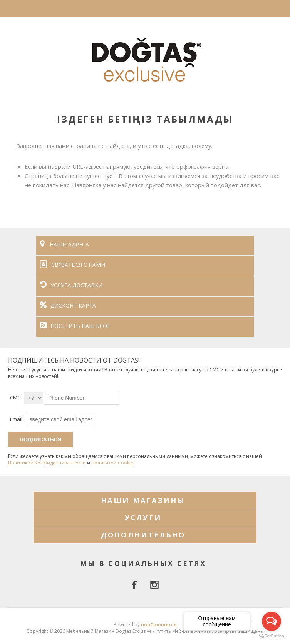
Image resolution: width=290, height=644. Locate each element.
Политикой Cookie (112, 463)
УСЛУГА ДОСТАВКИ (71, 285)
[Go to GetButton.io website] (272, 636)
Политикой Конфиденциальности (47, 463)
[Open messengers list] (272, 621)
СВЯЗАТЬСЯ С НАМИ (73, 265)
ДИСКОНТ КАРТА (68, 305)
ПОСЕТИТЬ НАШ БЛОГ (75, 326)
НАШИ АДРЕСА (65, 244)
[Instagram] (154, 585)
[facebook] (136, 585)
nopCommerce (159, 625)
